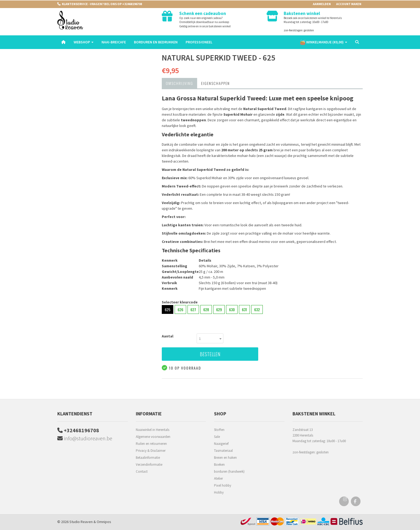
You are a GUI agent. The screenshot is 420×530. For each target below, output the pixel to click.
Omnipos (104, 522)
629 (219, 309)
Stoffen (219, 430)
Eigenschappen (215, 83)
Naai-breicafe (114, 42)
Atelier (218, 478)
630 (232, 309)
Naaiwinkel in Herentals (153, 430)
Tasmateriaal (223, 451)
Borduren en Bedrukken (156, 42)
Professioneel (199, 42)
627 (193, 309)
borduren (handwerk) (229, 471)
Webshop (84, 42)
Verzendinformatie (149, 465)
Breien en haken (225, 458)
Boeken (219, 465)
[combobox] (210, 338)
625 (168, 309)
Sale (217, 437)
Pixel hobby (223, 485)
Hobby (219, 492)
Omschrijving (179, 83)
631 (244, 309)
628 (206, 309)
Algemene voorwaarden (153, 437)
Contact (142, 471)
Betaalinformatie (148, 458)
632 (257, 309)
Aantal (168, 336)
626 (180, 309)
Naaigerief (221, 444)
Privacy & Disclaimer (151, 451)
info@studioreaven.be (85, 438)
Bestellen (210, 354)
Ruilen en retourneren (151, 444)
